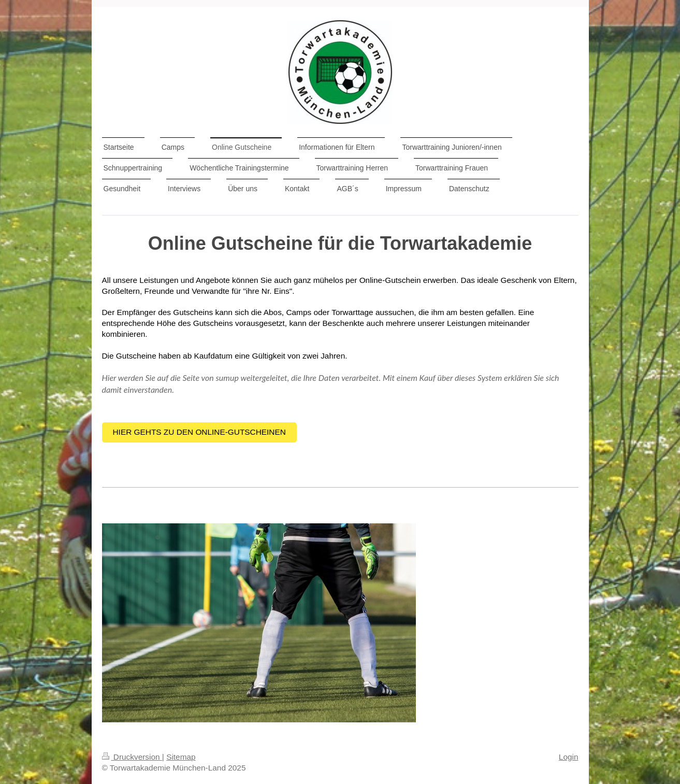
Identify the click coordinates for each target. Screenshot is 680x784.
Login (569, 757)
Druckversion (132, 757)
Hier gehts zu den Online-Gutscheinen (199, 432)
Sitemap (181, 757)
